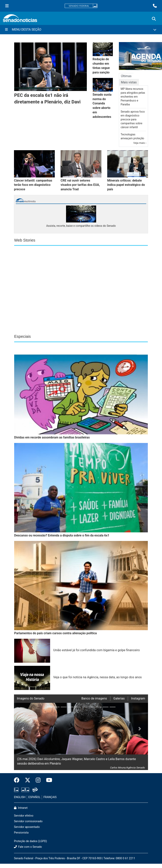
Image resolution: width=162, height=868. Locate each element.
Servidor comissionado (28, 821)
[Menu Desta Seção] (81, 30)
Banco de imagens (94, 698)
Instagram (138, 698)
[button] (21, 736)
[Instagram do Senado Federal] (38, 780)
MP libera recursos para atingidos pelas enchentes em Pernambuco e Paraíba (133, 97)
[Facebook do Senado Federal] (18, 780)
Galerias (119, 698)
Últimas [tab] (126, 76)
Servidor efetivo (24, 816)
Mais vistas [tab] (129, 82)
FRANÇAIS (50, 797)
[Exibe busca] (154, 19)
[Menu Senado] (7, 6)
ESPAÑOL (34, 797)
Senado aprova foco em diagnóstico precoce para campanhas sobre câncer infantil (133, 119)
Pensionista (21, 833)
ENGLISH (20, 797)
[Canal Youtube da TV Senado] (48, 780)
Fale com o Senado (28, 847)
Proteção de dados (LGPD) (30, 841)
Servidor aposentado (27, 827)
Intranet (21, 808)
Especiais (23, 336)
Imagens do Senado (31, 698)
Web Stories (25, 240)
